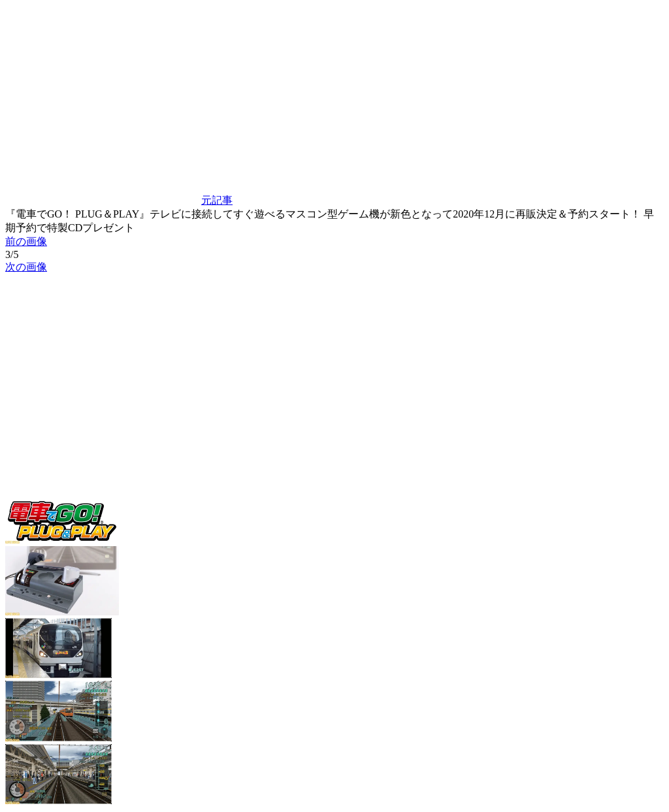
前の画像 (26, 241)
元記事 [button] (119, 200)
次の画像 (26, 267)
